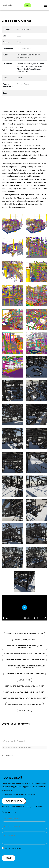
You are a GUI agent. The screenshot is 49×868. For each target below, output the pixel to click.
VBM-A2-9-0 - (25, 680)
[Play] (4, 618)
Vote (28, 5)
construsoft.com (14, 801)
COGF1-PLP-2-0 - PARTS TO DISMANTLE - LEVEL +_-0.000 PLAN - (24, 654)
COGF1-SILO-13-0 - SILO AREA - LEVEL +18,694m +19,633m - (25, 692)
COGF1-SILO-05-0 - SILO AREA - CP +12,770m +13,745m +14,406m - (24, 698)
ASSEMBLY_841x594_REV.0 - (25, 640)
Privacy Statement (17, 848)
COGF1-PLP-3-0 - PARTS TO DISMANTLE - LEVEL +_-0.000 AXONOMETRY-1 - (24, 647)
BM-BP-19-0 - (25, 710)
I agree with (13, 848)
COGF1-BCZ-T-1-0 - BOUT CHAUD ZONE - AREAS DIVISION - (24, 674)
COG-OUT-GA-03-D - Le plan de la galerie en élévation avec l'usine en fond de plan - (25, 667)
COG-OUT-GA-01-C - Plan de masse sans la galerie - (25, 634)
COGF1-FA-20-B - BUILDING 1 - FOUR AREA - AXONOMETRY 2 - (24, 660)
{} (27, 748)
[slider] (14, 618)
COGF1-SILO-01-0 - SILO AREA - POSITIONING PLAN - (25, 704)
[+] (30, 748)
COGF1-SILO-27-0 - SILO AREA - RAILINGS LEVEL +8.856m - (24, 686)
